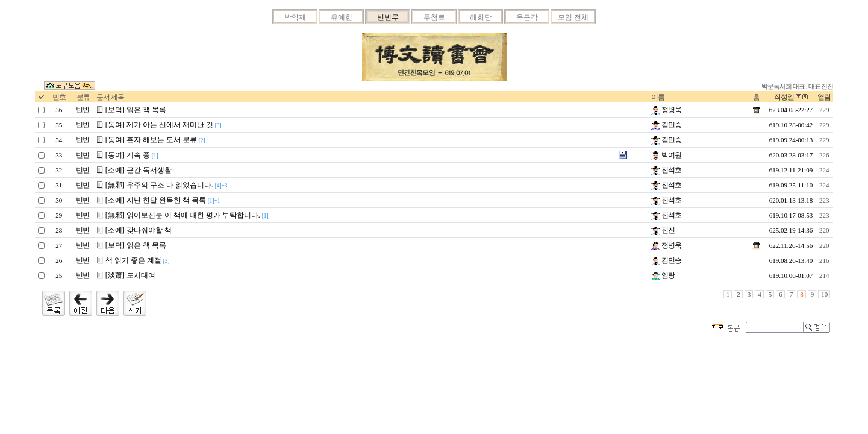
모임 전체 (573, 17)
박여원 (666, 155)
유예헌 (342, 17)
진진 (663, 230)
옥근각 (527, 17)
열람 (824, 97)
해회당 (481, 17)
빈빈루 (388, 17)
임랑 (663, 275)
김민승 (666, 125)
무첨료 (434, 17)
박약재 (295, 17)
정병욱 (666, 110)
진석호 (666, 170)
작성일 (784, 97)
